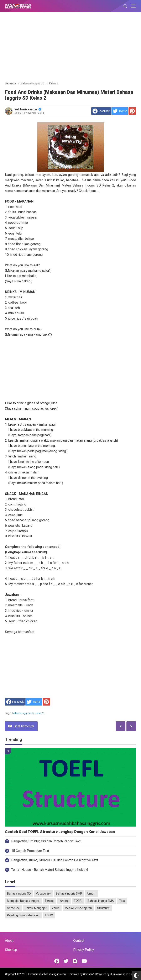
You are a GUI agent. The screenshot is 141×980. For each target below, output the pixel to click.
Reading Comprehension (23, 915)
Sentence (13, 908)
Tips (122, 901)
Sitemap (11, 950)
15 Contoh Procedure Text (30, 851)
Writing (64, 901)
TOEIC (49, 915)
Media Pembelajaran (78, 908)
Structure (103, 908)
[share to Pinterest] (132, 111)
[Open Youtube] (84, 961)
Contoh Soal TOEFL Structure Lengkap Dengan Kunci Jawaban (60, 832)
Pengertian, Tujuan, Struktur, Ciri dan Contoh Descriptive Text (55, 860)
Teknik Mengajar (36, 908)
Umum (92, 893)
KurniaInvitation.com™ (123, 974)
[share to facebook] (101, 111)
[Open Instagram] (75, 961)
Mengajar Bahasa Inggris (23, 901)
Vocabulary (43, 893)
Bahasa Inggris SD (23, 713)
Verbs (56, 908)
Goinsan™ (89, 974)
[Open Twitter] (66, 961)
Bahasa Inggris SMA (101, 901)
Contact (79, 941)
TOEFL (78, 901)
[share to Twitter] (120, 111)
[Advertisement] (71, 47)
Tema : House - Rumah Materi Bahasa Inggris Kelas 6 (50, 870)
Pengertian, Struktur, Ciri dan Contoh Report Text (46, 841)
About (9, 941)
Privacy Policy (84, 950)
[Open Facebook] (57, 961)
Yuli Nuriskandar (28, 109)
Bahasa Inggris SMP (69, 893)
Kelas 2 (39, 713)
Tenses (49, 901)
